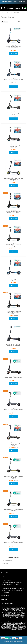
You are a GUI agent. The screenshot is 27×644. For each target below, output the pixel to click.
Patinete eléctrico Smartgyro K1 (13, 113)
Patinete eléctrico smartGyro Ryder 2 (13, 378)
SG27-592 (13, 280)
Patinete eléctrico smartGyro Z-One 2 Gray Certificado (14, 179)
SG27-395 (13, 314)
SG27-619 (13, 445)
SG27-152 (13, 49)
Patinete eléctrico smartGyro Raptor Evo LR (14, 410)
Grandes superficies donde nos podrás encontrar (12, 585)
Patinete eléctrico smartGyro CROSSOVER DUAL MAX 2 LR (14, 212)
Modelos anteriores (7, 580)
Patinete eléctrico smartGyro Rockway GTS (14, 146)
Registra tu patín (6, 576)
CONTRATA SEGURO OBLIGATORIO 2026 (12, 578)
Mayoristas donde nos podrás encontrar (12, 590)
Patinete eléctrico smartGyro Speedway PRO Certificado (14, 345)
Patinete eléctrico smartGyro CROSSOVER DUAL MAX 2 (14, 312)
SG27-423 (14, 214)
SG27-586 (14, 148)
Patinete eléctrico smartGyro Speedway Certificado (14, 47)
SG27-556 (13, 512)
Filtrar (5, 22)
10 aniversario (5, 592)
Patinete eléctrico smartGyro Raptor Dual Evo (14, 477)
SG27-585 (13, 247)
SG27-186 (13, 347)
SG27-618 (13, 114)
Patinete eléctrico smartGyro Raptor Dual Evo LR (14, 510)
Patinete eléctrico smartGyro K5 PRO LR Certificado (14, 80)
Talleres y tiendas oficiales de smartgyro (12, 582)
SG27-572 (13, 379)
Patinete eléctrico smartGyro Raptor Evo (14, 543)
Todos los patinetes (7, 560)
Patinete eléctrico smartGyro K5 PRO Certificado (14, 279)
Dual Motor (5, 562)
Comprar (13, 54)
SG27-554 (14, 479)
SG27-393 (13, 181)
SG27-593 (13, 82)
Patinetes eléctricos (13, 557)
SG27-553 (14, 545)
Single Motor (5, 564)
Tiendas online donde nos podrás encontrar (13, 588)
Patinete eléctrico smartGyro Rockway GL (14, 444)
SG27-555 (14, 412)
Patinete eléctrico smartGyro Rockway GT (14, 245)
